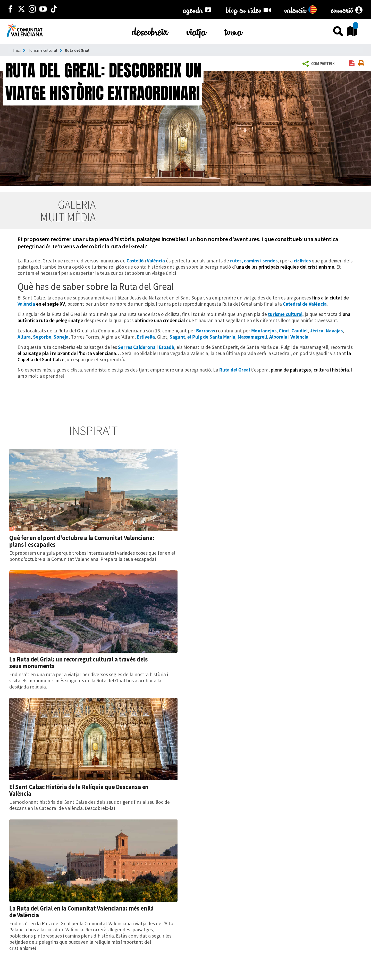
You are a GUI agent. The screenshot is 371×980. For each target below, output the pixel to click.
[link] (352, 64)
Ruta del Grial (77, 50)
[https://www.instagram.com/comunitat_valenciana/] (32, 10)
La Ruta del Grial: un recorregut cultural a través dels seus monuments (78, 663)
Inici (17, 50)
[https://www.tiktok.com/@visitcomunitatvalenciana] (54, 10)
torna (233, 31)
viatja (196, 31)
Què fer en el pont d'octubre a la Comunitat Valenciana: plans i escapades (82, 541)
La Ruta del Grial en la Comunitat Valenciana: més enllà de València (82, 912)
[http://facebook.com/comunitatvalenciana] (11, 10)
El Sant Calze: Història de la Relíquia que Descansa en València (79, 790)
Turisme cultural (43, 50)
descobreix (150, 31)
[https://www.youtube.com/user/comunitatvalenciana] (43, 10)
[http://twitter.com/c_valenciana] (21, 10)
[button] (320, 64)
